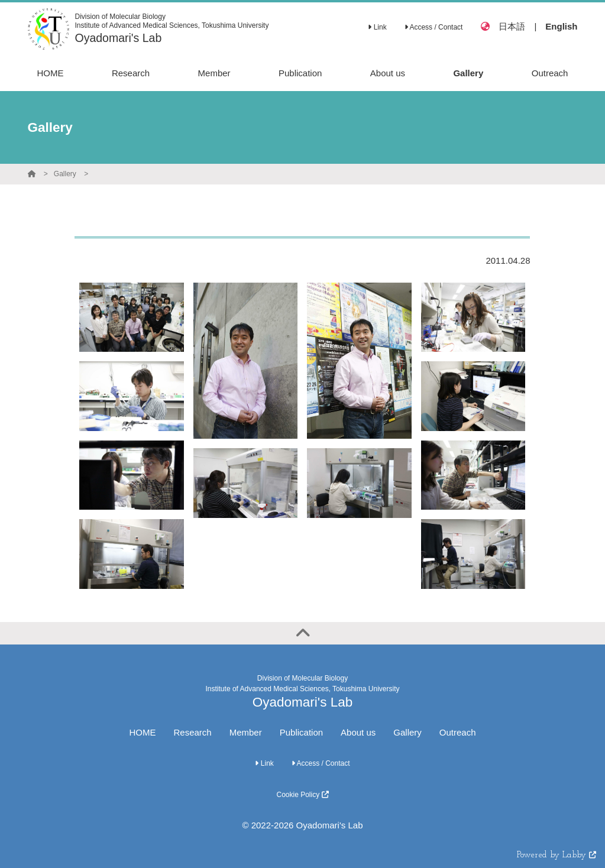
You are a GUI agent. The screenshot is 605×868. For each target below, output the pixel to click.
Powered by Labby (557, 855)
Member (246, 732)
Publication (301, 732)
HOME (142, 732)
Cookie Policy (302, 795)
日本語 (512, 26)
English (561, 26)
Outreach (458, 732)
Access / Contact (434, 27)
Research (192, 732)
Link (377, 27)
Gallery (65, 174)
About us (358, 732)
